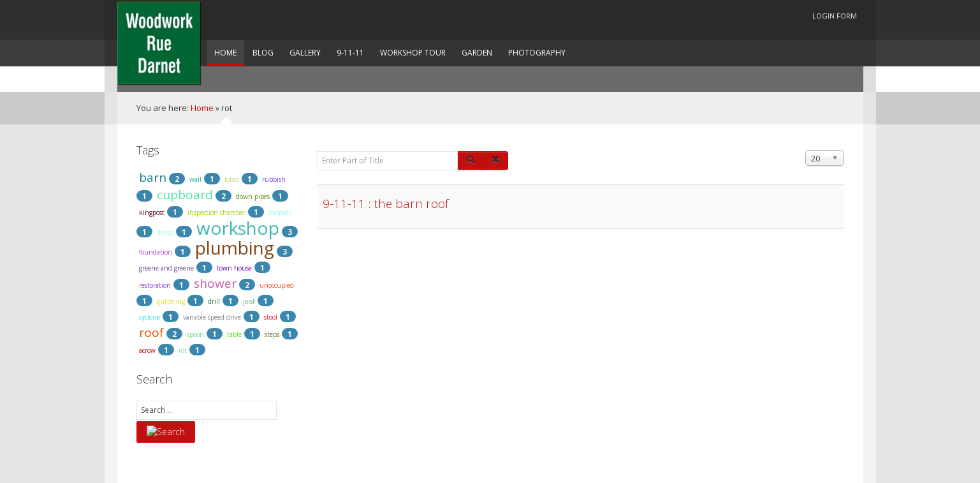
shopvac (280, 212)
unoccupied (277, 285)
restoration (155, 285)
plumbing (235, 248)
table (234, 334)
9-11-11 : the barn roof (386, 204)
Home (202, 108)
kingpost (152, 212)
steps (272, 334)
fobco (232, 179)
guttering (171, 301)
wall (195, 179)
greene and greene (166, 268)
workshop (238, 228)
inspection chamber (216, 212)
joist (249, 301)
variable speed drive (212, 317)
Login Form (835, 16)
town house (234, 268)
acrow (147, 350)
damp (165, 232)
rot (183, 350)
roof (151, 332)
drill (214, 301)
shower (215, 283)
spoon (195, 334)
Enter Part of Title (318, 150)
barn (153, 177)
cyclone (150, 317)
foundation (156, 252)
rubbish (274, 179)
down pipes (253, 197)
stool (271, 317)
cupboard (185, 195)
